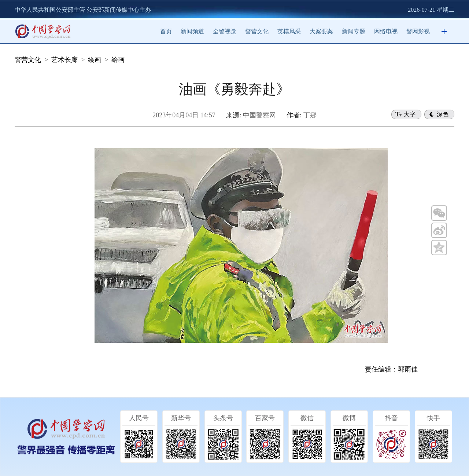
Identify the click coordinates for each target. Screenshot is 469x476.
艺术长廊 (64, 60)
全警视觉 (225, 31)
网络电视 (386, 31)
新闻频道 (192, 31)
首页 (166, 31)
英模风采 (289, 31)
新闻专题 (354, 31)
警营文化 (257, 31)
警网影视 (418, 31)
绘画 (95, 60)
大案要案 (321, 31)
